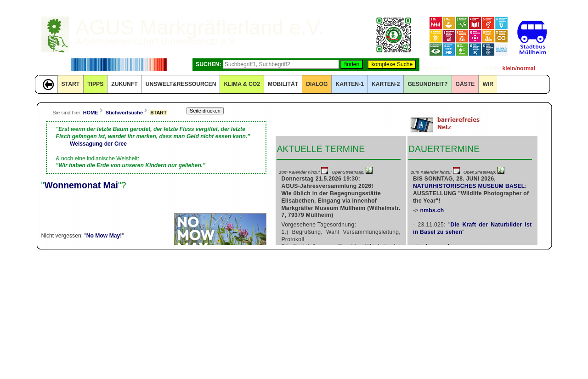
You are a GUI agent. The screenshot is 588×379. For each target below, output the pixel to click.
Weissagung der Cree (98, 144)
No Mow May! (104, 236)
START (71, 84)
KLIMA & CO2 (242, 84)
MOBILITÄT (283, 84)
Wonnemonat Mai (81, 185)
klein (509, 68)
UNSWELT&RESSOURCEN (181, 84)
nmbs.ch (432, 210)
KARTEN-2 (386, 84)
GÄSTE (465, 84)
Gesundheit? (427, 84)
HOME (91, 113)
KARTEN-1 (349, 84)
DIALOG (317, 84)
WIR (488, 84)
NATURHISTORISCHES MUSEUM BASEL (469, 186)
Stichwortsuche (124, 113)
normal (526, 68)
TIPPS (95, 84)
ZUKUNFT (124, 84)
